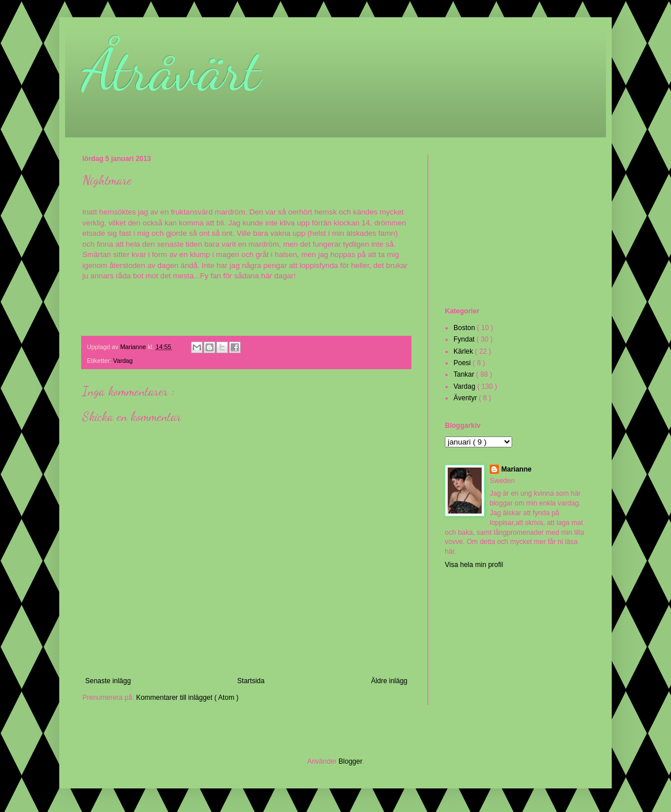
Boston (465, 328)
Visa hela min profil (474, 565)
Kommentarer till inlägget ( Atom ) (187, 698)
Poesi (463, 363)
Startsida (251, 681)
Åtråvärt (171, 70)
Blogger (350, 761)
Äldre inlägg (389, 681)
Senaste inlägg (108, 681)
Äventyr (466, 398)
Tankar (465, 374)
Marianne (516, 469)
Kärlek (464, 351)
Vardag (123, 361)
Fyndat (465, 339)
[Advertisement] (502, 229)
